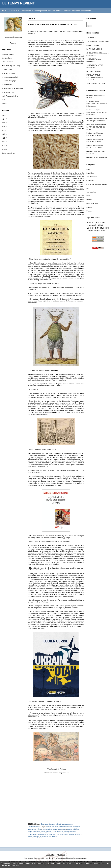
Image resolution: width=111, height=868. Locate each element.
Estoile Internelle (7, 62)
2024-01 (4, 127)
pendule (65, 834)
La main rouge (7, 69)
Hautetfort (62, 855)
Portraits (89, 211)
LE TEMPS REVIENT (19, 3)
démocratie (36, 832)
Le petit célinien (7, 85)
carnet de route (92, 177)
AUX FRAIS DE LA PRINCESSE (98, 42)
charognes (76, 827)
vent (103, 230)
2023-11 (4, 130)
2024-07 (4, 119)
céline (90, 228)
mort (97, 228)
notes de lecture (92, 203)
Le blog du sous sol (8, 73)
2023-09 (4, 134)
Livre (88, 196)
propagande (32, 834)
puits (60, 834)
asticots (49, 827)
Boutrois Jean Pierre (94, 133)
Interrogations (91, 192)
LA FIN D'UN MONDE (94, 49)
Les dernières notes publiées (56, 858)
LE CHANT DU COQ (94, 71)
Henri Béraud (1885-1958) (11, 66)
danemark (92, 225)
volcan (39, 829)
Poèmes (89, 207)
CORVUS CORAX (93, 45)
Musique (89, 200)
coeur (102, 222)
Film (88, 188)
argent (60, 829)
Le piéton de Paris (8, 92)
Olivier (89, 152)
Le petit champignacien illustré (12, 88)
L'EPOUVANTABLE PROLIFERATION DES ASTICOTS (95, 77)
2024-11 (4, 115)
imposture (60, 832)
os (35, 829)
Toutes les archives (8, 153)
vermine (31, 829)
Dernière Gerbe (7, 58)
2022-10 (4, 145)
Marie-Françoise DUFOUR (96, 124)
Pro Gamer (90, 101)
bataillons (76, 829)
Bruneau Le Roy (92, 110)
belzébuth (62, 827)
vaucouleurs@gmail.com (13, 37)
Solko (4, 100)
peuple (90, 230)
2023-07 (4, 138)
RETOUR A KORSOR (94, 135)
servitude (49, 829)
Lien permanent (67, 824)
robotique (36, 837)
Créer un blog (51, 855)
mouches (55, 827)
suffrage (67, 832)
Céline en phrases (8, 54)
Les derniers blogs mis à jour (35, 858)
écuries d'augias (52, 837)
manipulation (41, 834)
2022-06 (4, 149)
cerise (30, 837)
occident (69, 827)
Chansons (90, 181)
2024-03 (4, 123)
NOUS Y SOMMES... (101, 158)
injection (49, 834)
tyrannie (49, 832)
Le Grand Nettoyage (9, 81)
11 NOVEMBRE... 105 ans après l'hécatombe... (97, 104)
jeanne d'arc (93, 222)
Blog (88, 169)
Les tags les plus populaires (77, 858)
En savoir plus (14, 866)
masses (73, 832)
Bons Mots (90, 173)
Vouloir (4, 104)
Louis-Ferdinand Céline (10, 96)
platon (43, 832)
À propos (13, 43)
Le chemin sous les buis (10, 77)
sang (100, 225)
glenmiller (90, 95)
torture (55, 834)
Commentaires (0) (34, 827)
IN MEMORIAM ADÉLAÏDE (96, 84)
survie (55, 829)
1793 (54, 832)
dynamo (43, 837)
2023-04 (4, 142)
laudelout (105, 228)
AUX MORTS (91, 38)
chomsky (78, 834)
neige (97, 230)
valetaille (71, 834)
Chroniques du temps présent (97, 184)
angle (30, 832)
